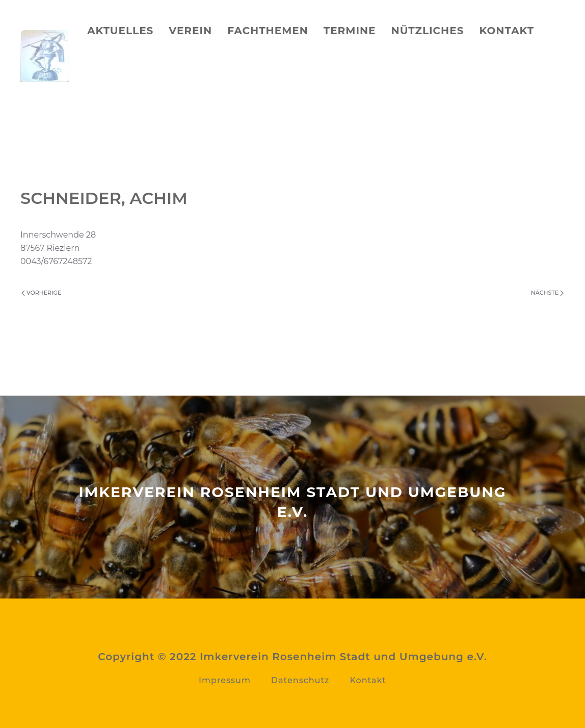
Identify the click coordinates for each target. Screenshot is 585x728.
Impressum (225, 680)
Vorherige (41, 293)
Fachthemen (268, 31)
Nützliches (428, 31)
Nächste (547, 293)
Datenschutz (300, 680)
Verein (190, 31)
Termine (350, 31)
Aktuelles (120, 31)
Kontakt (507, 31)
